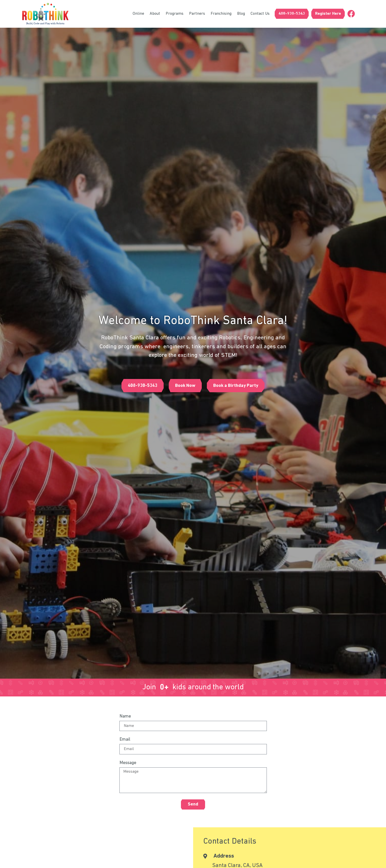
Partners (197, 14)
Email (125, 740)
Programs (175, 14)
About (155, 14)
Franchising (221, 14)
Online (138, 14)
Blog (241, 14)
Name (125, 717)
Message (128, 763)
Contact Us (260, 14)
